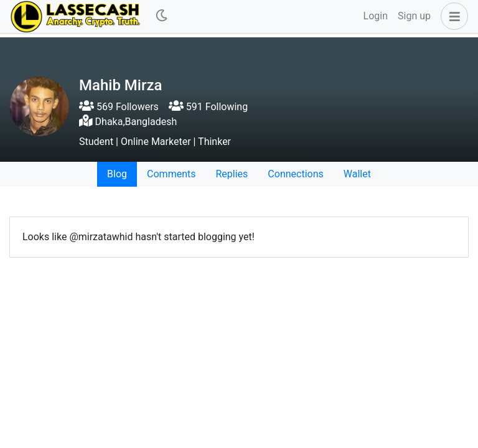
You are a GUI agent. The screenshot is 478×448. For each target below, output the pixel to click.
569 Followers (119, 107)
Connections (295, 174)
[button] (452, 16)
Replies (232, 174)
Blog (117, 174)
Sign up (414, 16)
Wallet (357, 174)
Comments (171, 174)
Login (376, 16)
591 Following (208, 107)
